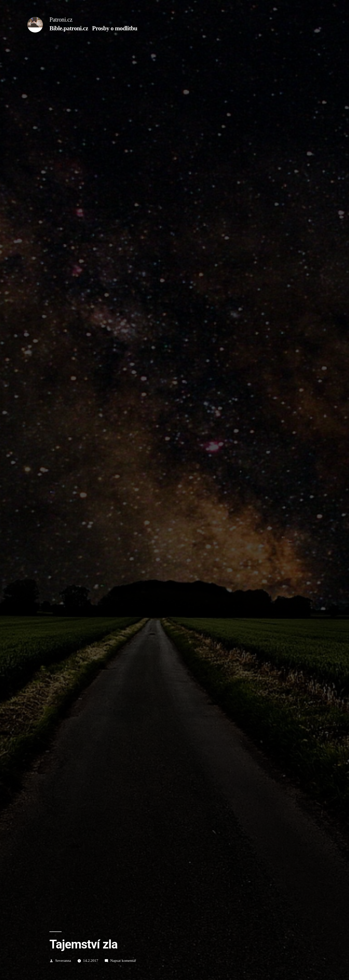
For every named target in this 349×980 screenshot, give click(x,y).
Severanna (63, 960)
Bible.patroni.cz (69, 28)
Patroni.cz (61, 20)
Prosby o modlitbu (115, 28)
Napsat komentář (123, 960)
